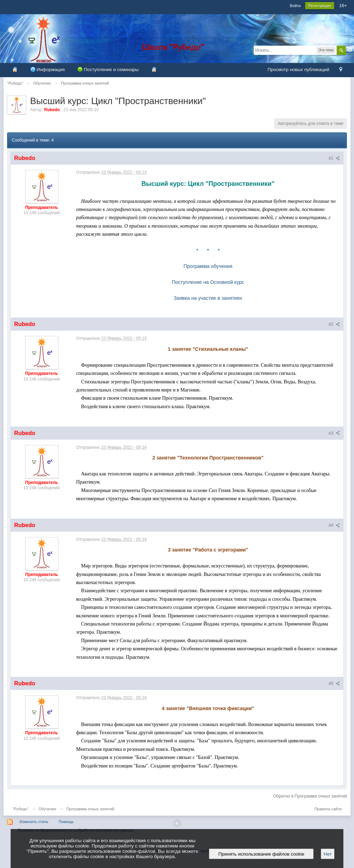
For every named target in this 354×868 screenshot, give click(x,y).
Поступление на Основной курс (208, 282)
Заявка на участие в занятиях (208, 298)
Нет (328, 854)
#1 (334, 158)
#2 (334, 324)
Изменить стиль (34, 822)
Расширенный (350, 50)
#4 (334, 525)
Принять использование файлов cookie (261, 854)
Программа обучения (208, 266)
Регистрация (320, 6)
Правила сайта (328, 809)
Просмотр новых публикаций (298, 70)
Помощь (66, 822)
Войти (295, 6)
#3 (334, 433)
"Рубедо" (20, 809)
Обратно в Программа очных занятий (310, 796)
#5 (334, 684)
